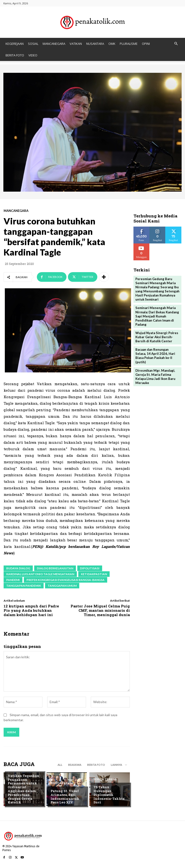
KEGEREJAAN (15, 44)
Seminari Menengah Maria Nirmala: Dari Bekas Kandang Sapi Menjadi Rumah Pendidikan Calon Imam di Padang (157, 316)
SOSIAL (33, 44)
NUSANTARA (95, 44)
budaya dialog (18, 568)
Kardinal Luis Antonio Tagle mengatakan (40, 574)
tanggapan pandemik (24, 586)
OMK (112, 44)
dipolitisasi (90, 568)
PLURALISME (129, 44)
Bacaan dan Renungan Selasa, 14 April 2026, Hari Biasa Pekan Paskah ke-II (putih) (155, 355)
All (60, 765)
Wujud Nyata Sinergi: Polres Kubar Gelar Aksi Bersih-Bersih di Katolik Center (157, 336)
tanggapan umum (62, 586)
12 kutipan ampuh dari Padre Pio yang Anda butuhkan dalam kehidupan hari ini (31, 610)
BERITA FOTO (15, 55)
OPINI (146, 44)
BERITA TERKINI (19, 772)
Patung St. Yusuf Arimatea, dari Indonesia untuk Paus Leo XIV (64, 797)
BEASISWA (75, 765)
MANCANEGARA (54, 44)
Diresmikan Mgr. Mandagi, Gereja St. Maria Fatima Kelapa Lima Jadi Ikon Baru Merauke (155, 375)
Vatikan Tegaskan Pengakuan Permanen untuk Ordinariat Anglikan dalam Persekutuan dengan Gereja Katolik (25, 791)
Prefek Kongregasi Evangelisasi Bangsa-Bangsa (66, 580)
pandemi (13, 580)
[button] (176, 44)
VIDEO (33, 55)
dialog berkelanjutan (55, 568)
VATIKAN (76, 44)
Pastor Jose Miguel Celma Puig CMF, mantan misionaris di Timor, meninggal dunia (100, 610)
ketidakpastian (94, 574)
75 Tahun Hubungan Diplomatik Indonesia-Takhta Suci (110, 797)
